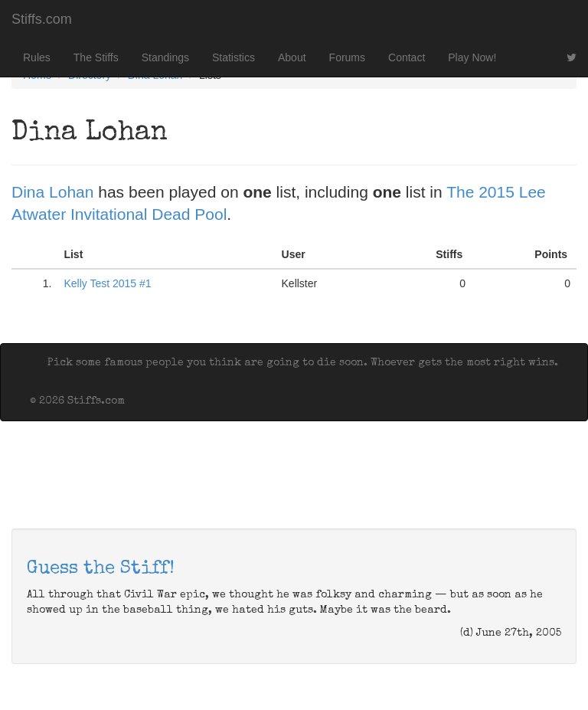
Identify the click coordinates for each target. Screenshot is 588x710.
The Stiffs (96, 57)
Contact (407, 57)
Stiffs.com (42, 19)
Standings (165, 57)
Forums (347, 57)
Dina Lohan (52, 192)
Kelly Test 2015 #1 (107, 283)
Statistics (234, 57)
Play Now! (472, 57)
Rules (37, 57)
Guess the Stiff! (101, 569)
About (292, 57)
